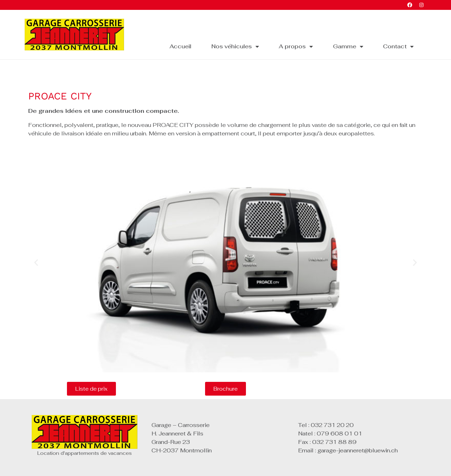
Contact (398, 47)
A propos (296, 47)
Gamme (348, 47)
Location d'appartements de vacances (85, 453)
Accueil (180, 46)
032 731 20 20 (332, 425)
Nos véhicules (235, 47)
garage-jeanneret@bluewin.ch (358, 450)
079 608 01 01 (339, 434)
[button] (36, 263)
